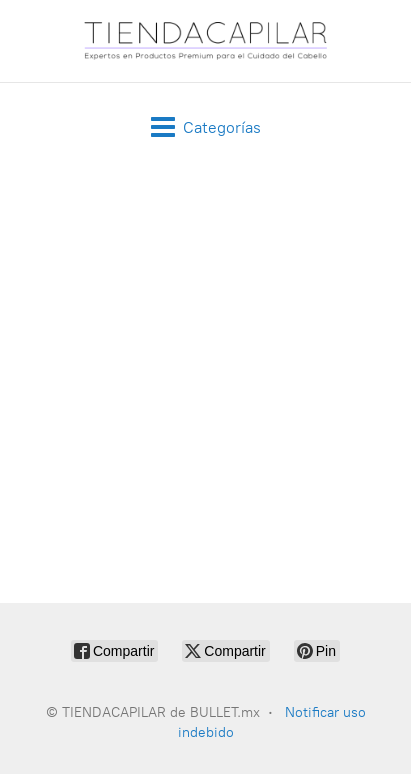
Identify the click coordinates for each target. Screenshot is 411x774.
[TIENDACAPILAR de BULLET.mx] (206, 41)
